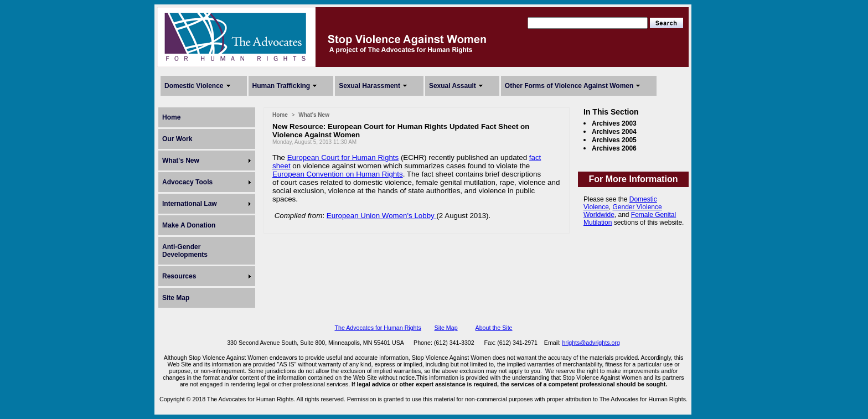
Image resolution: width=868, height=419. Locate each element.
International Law (190, 204)
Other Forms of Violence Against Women (569, 86)
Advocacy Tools (187, 182)
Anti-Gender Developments (185, 251)
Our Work (177, 139)
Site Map (176, 298)
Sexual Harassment (370, 86)
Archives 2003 (614, 123)
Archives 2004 (614, 132)
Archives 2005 (614, 140)
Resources (179, 276)
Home (171, 117)
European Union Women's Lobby (382, 216)
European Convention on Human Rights (338, 174)
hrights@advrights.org (591, 343)
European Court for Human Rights (343, 157)
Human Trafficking (281, 86)
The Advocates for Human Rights (378, 328)
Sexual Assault (453, 86)
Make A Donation (189, 225)
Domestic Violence (194, 86)
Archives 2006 (614, 148)
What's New (181, 161)
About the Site (494, 328)
